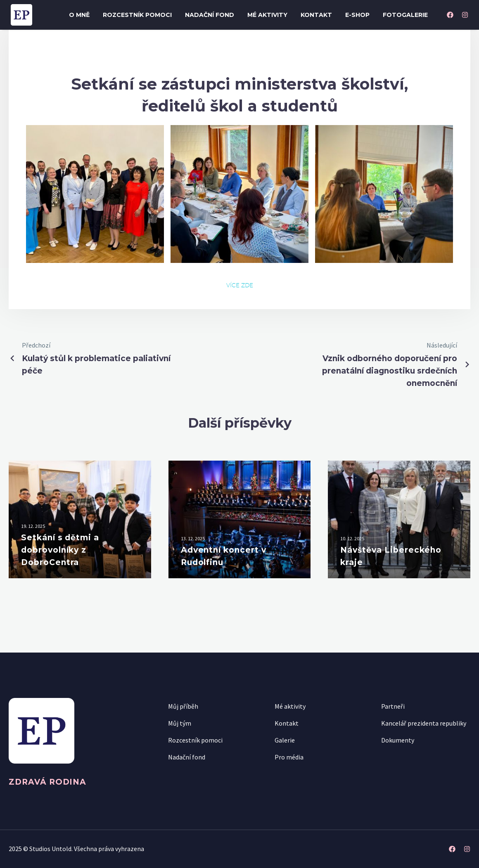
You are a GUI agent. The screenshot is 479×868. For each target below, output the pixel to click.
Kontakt (316, 15)
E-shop (357, 15)
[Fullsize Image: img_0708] (384, 194)
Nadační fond (210, 15)
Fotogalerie (405, 15)
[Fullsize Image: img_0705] (95, 194)
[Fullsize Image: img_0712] (239, 194)
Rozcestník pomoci (137, 15)
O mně (79, 15)
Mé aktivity (267, 15)
